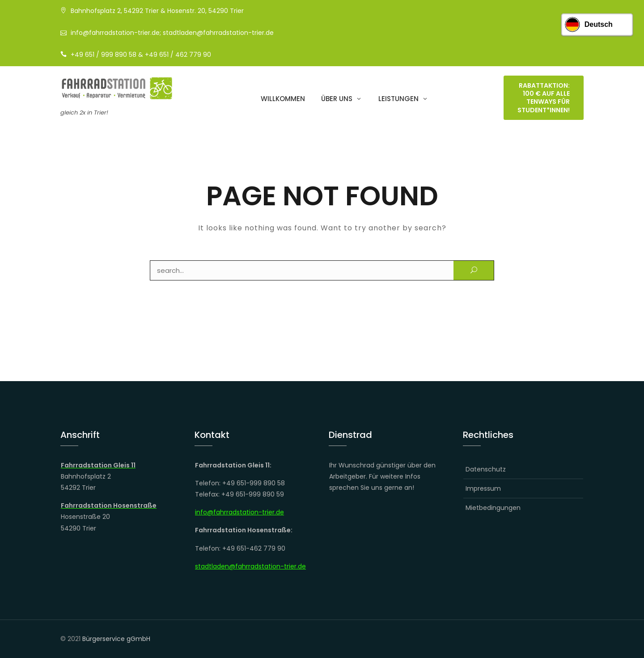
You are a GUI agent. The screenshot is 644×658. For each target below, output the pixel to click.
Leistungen (398, 100)
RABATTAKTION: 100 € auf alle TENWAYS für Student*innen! (544, 99)
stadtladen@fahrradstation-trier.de (250, 566)
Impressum (483, 488)
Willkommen (283, 100)
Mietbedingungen (493, 508)
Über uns (337, 100)
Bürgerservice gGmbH (116, 639)
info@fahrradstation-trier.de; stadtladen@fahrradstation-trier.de (172, 33)
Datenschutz (486, 469)
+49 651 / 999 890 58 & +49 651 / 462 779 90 (141, 55)
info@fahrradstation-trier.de (239, 512)
